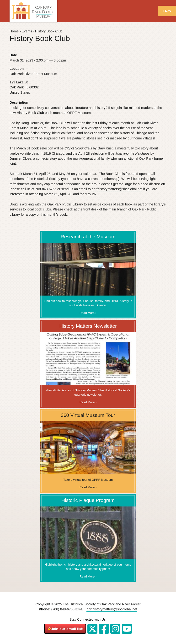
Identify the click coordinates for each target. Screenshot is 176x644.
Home (14, 31)
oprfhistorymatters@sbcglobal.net (117, 189)
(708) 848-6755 (63, 609)
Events (27, 31)
